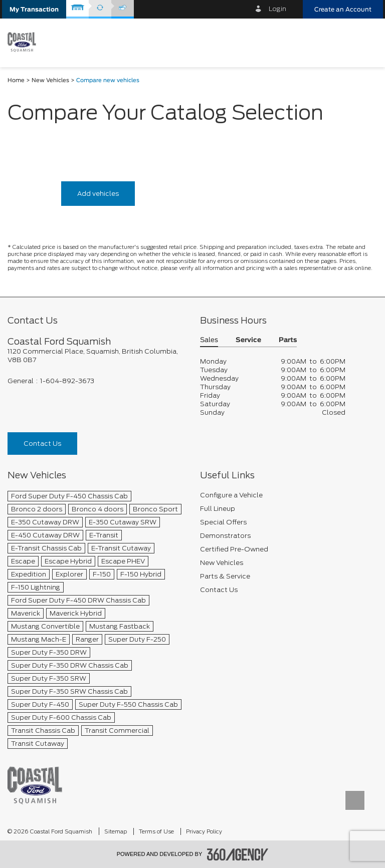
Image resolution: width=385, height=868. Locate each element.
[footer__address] (96, 356)
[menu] (367, 42)
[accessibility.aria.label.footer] (238, 854)
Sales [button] (209, 340)
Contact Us (42, 444)
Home (16, 80)
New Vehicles (50, 80)
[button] (34, 9)
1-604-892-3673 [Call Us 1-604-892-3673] (67, 381)
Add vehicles (98, 194)
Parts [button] (288, 340)
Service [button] (248, 340)
